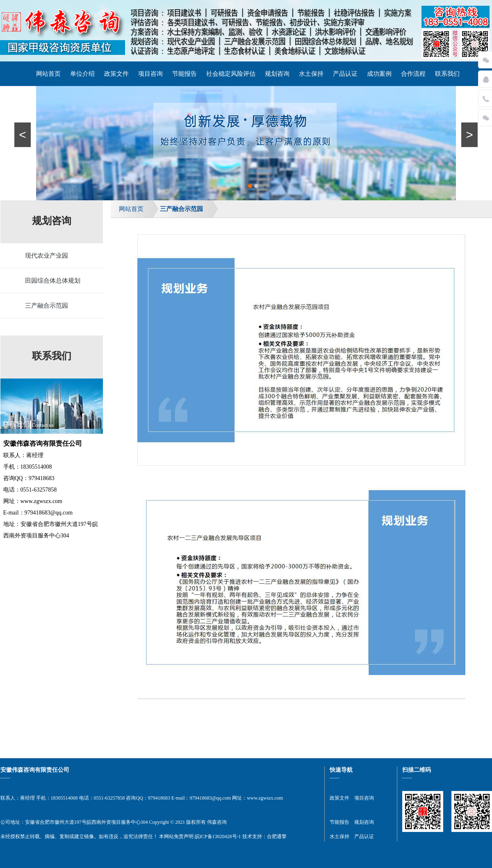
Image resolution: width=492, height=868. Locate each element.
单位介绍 (82, 74)
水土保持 (311, 74)
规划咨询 (277, 74)
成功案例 (379, 74)
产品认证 (345, 74)
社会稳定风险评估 (231, 74)
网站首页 (48, 74)
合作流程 (413, 74)
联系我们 (447, 74)
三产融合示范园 (181, 209)
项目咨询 (150, 74)
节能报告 (184, 74)
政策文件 (116, 74)
